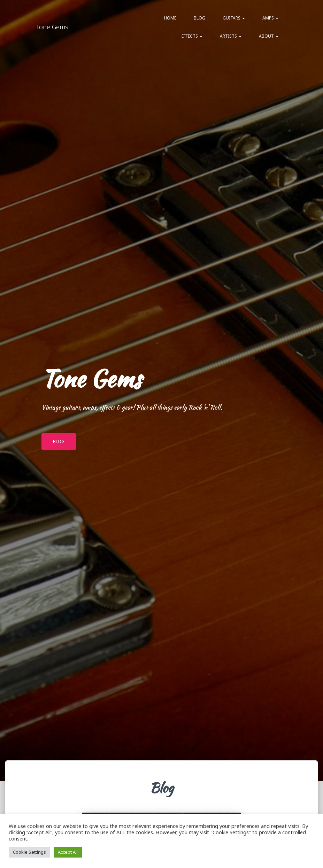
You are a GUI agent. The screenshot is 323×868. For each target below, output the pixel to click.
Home (170, 18)
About (269, 36)
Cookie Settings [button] (29, 852)
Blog (199, 18)
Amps (270, 18)
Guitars (234, 18)
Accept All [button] (68, 852)
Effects (192, 36)
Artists (231, 36)
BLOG (59, 441)
